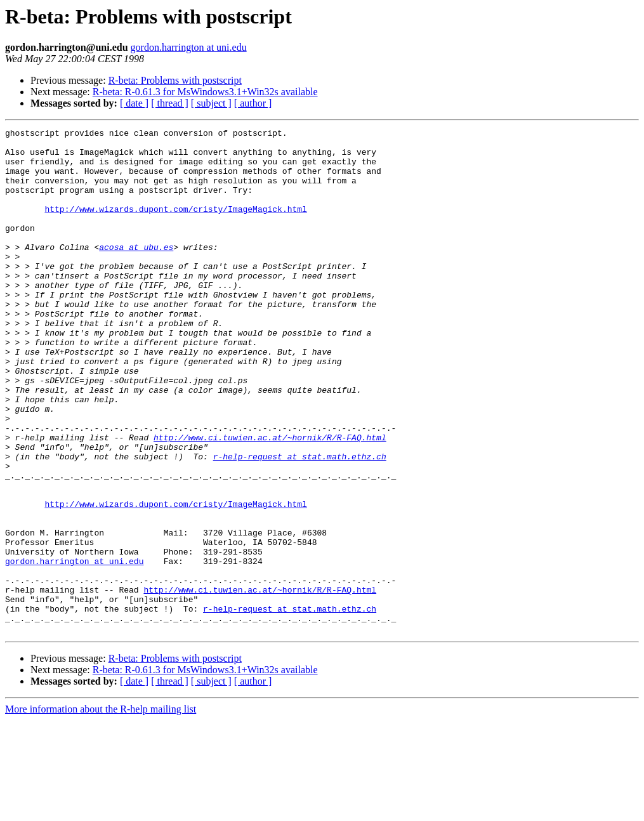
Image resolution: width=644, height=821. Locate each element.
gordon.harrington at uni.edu (189, 47)
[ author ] (253, 103)
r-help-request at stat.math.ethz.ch (300, 523)
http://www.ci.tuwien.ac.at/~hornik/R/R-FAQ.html (270, 500)
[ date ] (134, 103)
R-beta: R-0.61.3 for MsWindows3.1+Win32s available (205, 92)
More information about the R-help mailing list (101, 810)
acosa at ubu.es (136, 272)
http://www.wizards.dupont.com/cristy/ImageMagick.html (175, 226)
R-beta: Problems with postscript (175, 80)
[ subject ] (211, 103)
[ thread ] (170, 103)
